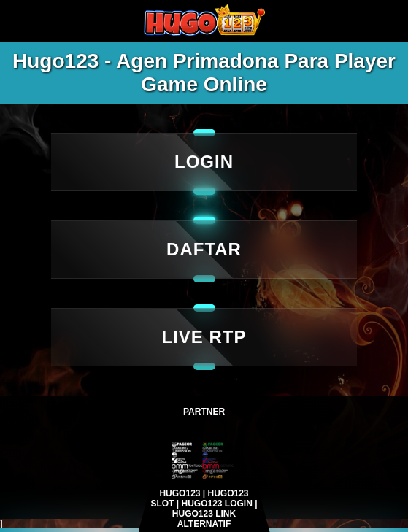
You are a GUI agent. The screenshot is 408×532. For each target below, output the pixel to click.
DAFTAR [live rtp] (204, 249)
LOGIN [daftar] (204, 162)
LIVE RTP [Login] (204, 337)
